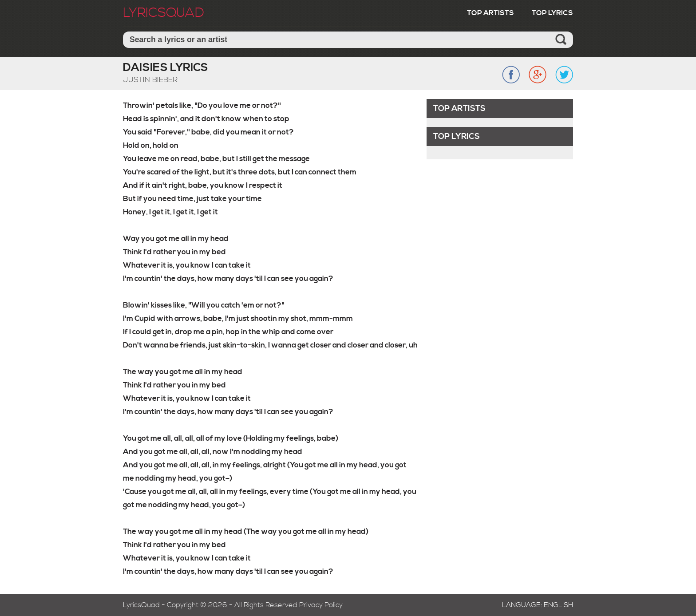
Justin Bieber (150, 80)
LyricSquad (164, 13)
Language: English (538, 605)
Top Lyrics (552, 13)
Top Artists (490, 13)
